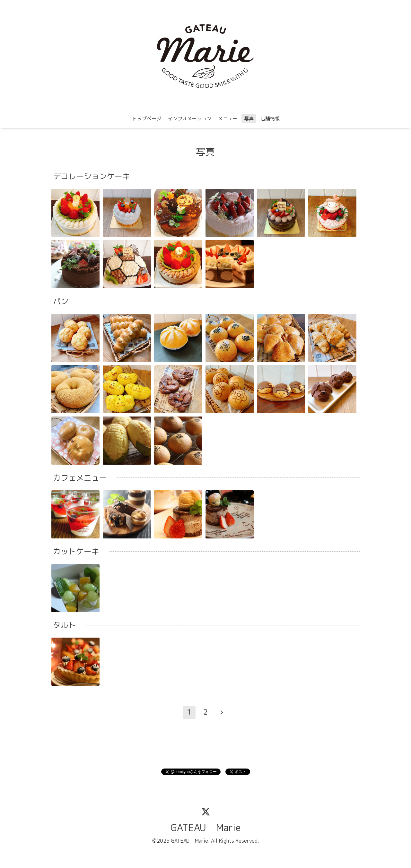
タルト (65, 625)
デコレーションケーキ (92, 176)
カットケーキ (76, 551)
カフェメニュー (80, 478)
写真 (249, 119)
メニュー (228, 119)
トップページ (147, 119)
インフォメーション (190, 119)
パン (61, 301)
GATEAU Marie (206, 828)
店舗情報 (270, 119)
